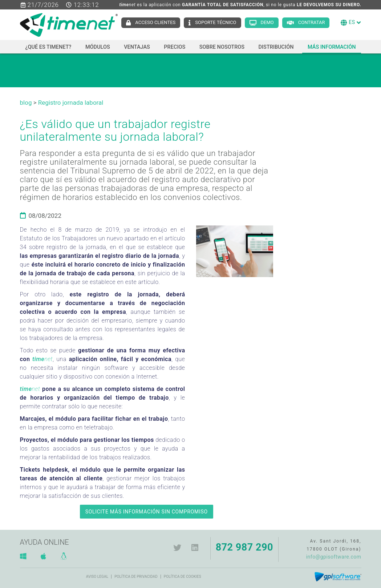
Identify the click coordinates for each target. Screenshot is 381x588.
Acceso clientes (155, 22)
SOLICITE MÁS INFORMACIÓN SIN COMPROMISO (147, 512)
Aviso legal (97, 577)
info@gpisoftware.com (334, 557)
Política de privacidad (136, 577)
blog (26, 103)
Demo (267, 22)
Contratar (312, 22)
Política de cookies (183, 577)
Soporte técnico (216, 22)
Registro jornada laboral (71, 103)
